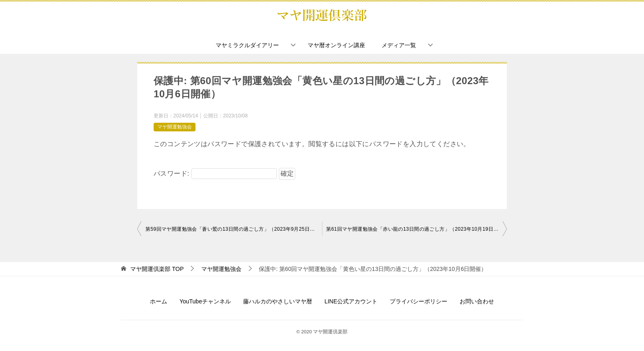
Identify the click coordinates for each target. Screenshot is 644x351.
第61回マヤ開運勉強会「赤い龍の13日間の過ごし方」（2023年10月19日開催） (416, 229)
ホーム (159, 301)
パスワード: (215, 173)
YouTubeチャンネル (205, 301)
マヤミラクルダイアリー (247, 45)
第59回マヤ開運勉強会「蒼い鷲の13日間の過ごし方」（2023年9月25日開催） (234, 229)
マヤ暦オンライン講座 (336, 45)
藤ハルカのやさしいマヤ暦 (278, 301)
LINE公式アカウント (351, 301)
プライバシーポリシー (419, 301)
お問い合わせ (477, 301)
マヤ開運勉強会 (175, 127)
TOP (157, 269)
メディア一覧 (399, 45)
